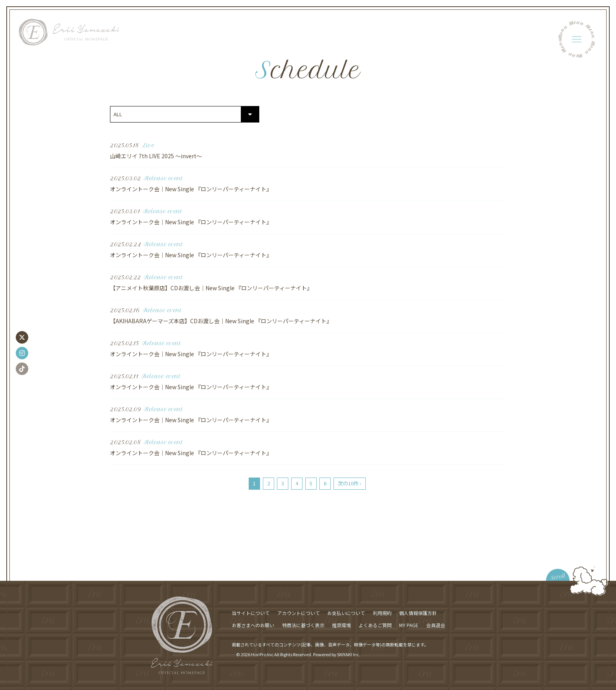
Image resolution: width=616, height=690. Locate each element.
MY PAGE (409, 625)
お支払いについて (346, 613)
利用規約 (382, 613)
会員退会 (436, 625)
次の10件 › (350, 483)
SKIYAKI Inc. (349, 654)
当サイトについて (251, 613)
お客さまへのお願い (253, 625)
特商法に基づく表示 (303, 625)
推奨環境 (341, 625)
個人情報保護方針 (418, 613)
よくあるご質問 (375, 625)
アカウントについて (299, 613)
